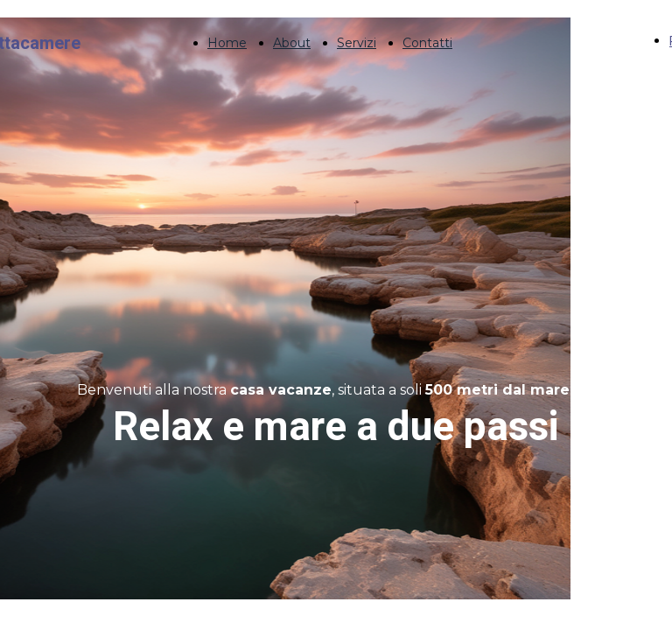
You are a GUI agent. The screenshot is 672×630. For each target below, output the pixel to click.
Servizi (357, 43)
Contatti (427, 43)
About (292, 43)
